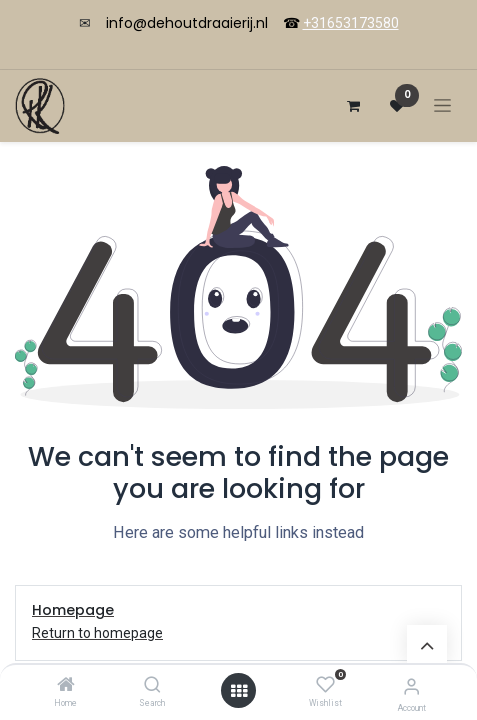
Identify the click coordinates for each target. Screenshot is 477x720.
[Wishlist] (325, 685)
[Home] (66, 686)
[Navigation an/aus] (442, 105)
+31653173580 (351, 23)
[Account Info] (411, 686)
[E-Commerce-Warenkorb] (353, 106)
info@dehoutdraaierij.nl (187, 23)
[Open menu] (239, 691)
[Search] (152, 686)
